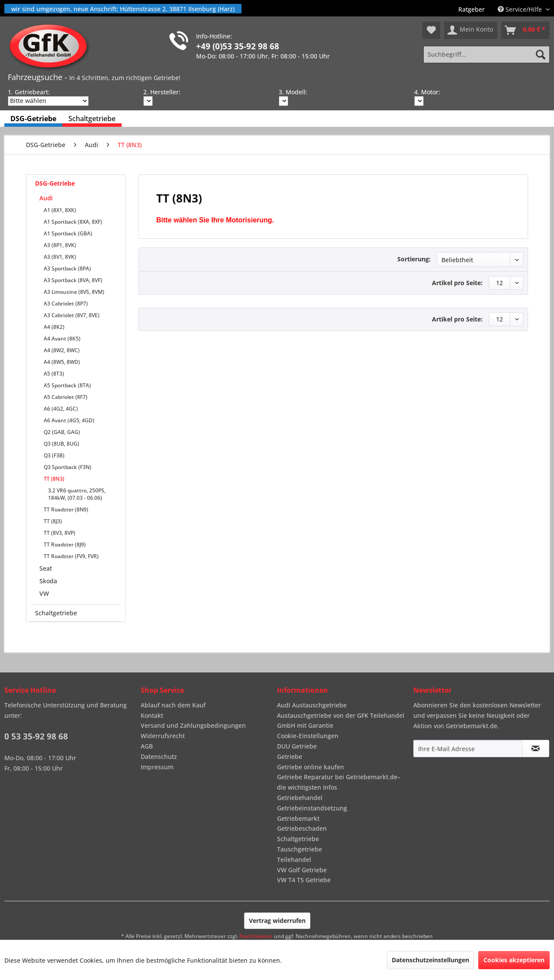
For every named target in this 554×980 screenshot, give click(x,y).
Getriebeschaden (302, 828)
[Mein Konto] (471, 30)
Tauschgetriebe (300, 849)
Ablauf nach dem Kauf (173, 705)
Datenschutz (159, 757)
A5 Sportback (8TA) (67, 385)
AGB (147, 746)
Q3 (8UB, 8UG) (61, 444)
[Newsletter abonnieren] (536, 749)
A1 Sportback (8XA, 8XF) (73, 222)
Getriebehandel (300, 798)
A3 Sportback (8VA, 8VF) (73, 280)
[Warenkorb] (525, 30)
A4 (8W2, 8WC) (62, 350)
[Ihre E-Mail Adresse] (468, 749)
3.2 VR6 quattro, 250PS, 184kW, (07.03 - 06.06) (77, 494)
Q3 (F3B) (54, 455)
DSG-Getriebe (55, 183)
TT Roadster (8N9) (66, 509)
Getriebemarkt (298, 818)
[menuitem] (472, 9)
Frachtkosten (256, 936)
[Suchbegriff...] (486, 55)
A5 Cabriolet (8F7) (66, 397)
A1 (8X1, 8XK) (60, 210)
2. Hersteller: (162, 92)
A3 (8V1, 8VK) (60, 257)
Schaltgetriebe (56, 613)
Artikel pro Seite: (457, 283)
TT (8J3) (53, 521)
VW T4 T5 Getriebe (304, 880)
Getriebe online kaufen (311, 767)
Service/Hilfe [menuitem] (521, 9)
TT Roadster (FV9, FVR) (71, 556)
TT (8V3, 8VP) (60, 533)
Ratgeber (472, 9)
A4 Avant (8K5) (62, 339)
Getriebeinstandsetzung (312, 808)
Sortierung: (414, 259)
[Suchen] (541, 55)
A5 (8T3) (54, 374)
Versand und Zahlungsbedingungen (193, 725)
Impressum (157, 767)
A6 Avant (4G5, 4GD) (69, 420)
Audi (46, 198)
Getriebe (290, 757)
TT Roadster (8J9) (65, 545)
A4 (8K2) (54, 327)
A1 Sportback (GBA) (68, 233)
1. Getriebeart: (29, 92)
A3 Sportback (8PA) (67, 268)
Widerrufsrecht (163, 736)
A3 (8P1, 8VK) (60, 245)
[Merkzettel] (431, 30)
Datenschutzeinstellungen (430, 960)
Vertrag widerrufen (277, 921)
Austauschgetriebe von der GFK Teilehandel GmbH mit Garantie (341, 721)
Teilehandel (294, 860)
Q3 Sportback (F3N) (68, 467)
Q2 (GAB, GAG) (62, 432)
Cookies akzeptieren (514, 960)
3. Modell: (293, 92)
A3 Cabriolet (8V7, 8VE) (72, 315)
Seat (46, 568)
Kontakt (152, 715)
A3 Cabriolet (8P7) (66, 304)
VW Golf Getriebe (302, 870)
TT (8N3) (54, 479)
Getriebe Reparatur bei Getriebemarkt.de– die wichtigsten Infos (339, 782)
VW (44, 593)
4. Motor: (427, 92)
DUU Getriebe (297, 746)
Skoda (48, 581)
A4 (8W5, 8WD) (62, 362)
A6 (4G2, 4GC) (61, 409)
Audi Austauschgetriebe (312, 705)
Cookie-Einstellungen (308, 736)
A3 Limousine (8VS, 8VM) (74, 292)
